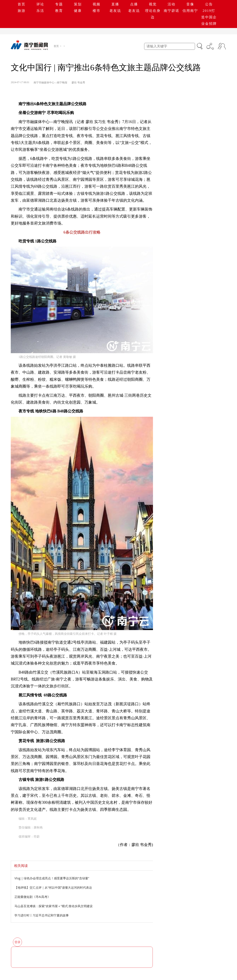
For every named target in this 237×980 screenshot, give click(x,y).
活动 (172, 4)
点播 (134, 4)
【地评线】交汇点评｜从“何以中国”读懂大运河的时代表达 (53, 887)
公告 (209, 4)
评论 (40, 4)
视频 (97, 4)
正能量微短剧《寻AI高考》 (32, 897)
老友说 (115, 11)
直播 (115, 4)
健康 (78, 11)
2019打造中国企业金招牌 (209, 17)
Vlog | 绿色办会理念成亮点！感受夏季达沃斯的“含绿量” (52, 878)
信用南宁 (190, 11)
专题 (59, 4)
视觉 (153, 4)
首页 (22, 4)
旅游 (22, 11)
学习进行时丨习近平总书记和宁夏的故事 (42, 915)
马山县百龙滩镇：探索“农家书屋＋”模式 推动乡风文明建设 (54, 906)
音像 (190, 4)
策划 (78, 4)
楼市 (97, 11)
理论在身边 (153, 14)
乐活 (40, 11)
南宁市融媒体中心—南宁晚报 (50, 83)
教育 (59, 11)
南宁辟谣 (172, 11)
